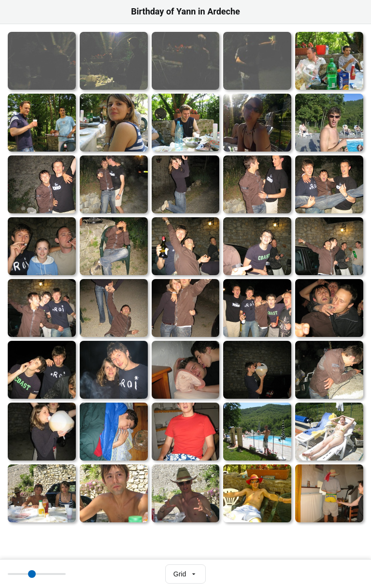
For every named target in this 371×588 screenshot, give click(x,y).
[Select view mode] (185, 574)
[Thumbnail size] (37, 574)
